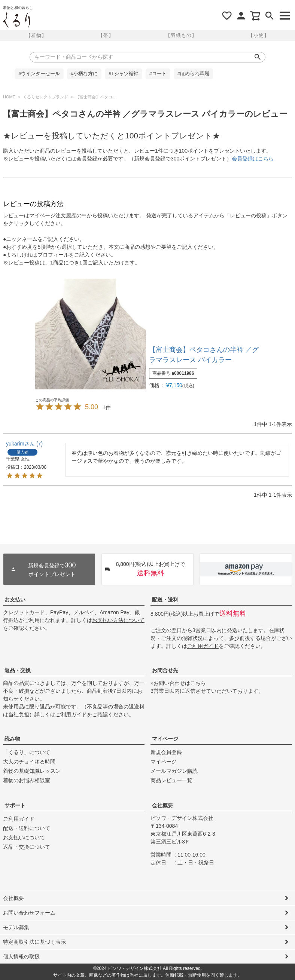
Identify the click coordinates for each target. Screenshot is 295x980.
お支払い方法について (118, 620)
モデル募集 (16, 927)
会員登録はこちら (253, 159)
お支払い (15, 600)
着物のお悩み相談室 (27, 780)
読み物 (12, 739)
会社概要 (162, 805)
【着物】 (36, 35)
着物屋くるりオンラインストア (16, 20)
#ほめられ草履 (193, 74)
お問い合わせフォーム (29, 913)
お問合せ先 (165, 670)
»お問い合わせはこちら (178, 683)
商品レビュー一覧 (171, 780)
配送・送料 (165, 600)
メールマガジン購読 (174, 771)
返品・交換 (18, 670)
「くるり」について (27, 752)
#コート (158, 74)
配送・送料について (27, 828)
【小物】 (259, 35)
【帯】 (106, 35)
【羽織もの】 (181, 35)
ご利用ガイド (203, 646)
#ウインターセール (39, 74)
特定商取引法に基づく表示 (34, 942)
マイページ (165, 739)
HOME (9, 97)
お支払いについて (24, 837)
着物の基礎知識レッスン (32, 771)
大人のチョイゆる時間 (29, 762)
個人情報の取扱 (21, 956)
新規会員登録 (166, 752)
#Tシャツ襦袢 (124, 74)
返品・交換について (27, 847)
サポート (15, 805)
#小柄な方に (84, 74)
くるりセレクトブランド (45, 97)
